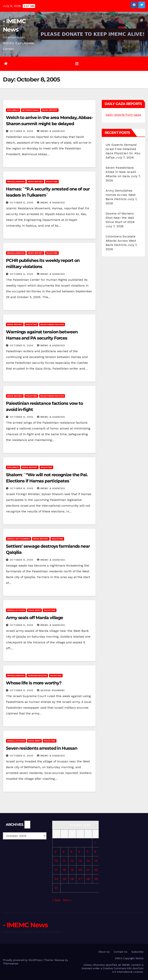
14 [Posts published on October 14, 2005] (88, 861)
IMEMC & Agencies (51, 131)
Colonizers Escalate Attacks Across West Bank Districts (121, 241)
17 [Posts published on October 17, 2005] (56, 870)
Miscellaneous (16, 181)
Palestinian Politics (52, 324)
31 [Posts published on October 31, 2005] (56, 888)
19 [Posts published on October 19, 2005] (72, 870)
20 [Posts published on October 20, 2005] (80, 870)
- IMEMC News (25, 925)
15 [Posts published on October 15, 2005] (96, 861)
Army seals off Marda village (34, 618)
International (31, 110)
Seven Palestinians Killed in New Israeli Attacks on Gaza (121, 172)
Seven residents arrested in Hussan (42, 748)
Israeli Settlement (18, 539)
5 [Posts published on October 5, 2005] (71, 852)
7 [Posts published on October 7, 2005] (87, 852)
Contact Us (121, 952)
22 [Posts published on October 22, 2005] (96, 870)
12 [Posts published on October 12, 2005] (72, 861)
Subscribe (137, 952)
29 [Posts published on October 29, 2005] (96, 879)
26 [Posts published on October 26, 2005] (72, 879)
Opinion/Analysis (37, 675)
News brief (34, 610)
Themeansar (11, 964)
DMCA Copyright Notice (129, 958)
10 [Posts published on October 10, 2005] (56, 861)
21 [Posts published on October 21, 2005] (88, 870)
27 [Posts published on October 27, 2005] (80, 879)
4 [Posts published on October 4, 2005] (64, 852)
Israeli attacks (16, 610)
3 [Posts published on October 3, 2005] (55, 852)
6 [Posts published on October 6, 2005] (79, 852)
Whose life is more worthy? (34, 683)
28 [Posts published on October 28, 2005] (88, 879)
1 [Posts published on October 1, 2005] (95, 843)
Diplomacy (13, 110)
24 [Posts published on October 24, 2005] (56, 879)
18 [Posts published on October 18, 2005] (64, 870)
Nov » (67, 900)
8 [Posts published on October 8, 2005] (95, 852)
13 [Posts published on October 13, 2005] (80, 861)
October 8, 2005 (22, 131)
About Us (104, 952)
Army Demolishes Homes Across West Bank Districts (121, 195)
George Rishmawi (51, 690)
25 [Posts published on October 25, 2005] (64, 879)
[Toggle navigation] (77, 64)
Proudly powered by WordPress (23, 960)
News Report (50, 110)
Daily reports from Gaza (123, 115)
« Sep (56, 900)
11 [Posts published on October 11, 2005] (64, 861)
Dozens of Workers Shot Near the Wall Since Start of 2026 (120, 218)
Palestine (52, 181)
